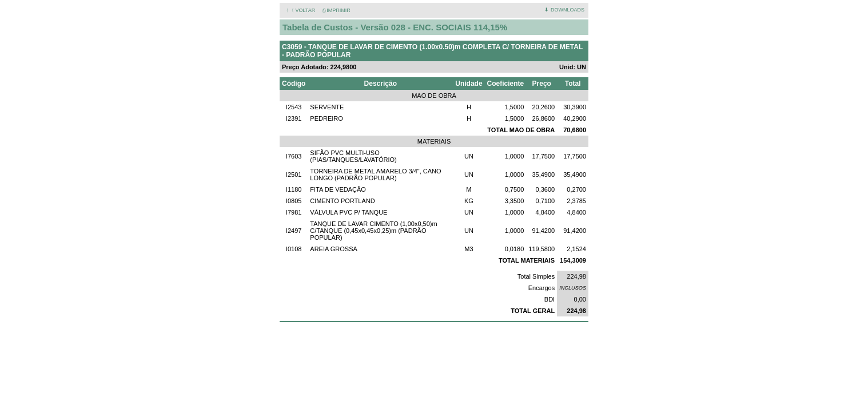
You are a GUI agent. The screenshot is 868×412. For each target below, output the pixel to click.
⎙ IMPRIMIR (337, 10)
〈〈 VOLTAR (299, 10)
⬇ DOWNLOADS (564, 10)
